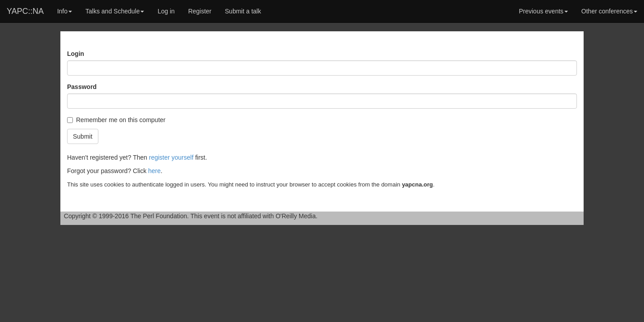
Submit (83, 136)
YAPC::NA (25, 11)
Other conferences (609, 11)
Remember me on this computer (116, 120)
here (154, 171)
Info (65, 11)
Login (76, 54)
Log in (166, 11)
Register (200, 11)
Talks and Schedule (115, 11)
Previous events (543, 11)
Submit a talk (243, 11)
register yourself (171, 157)
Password (82, 87)
